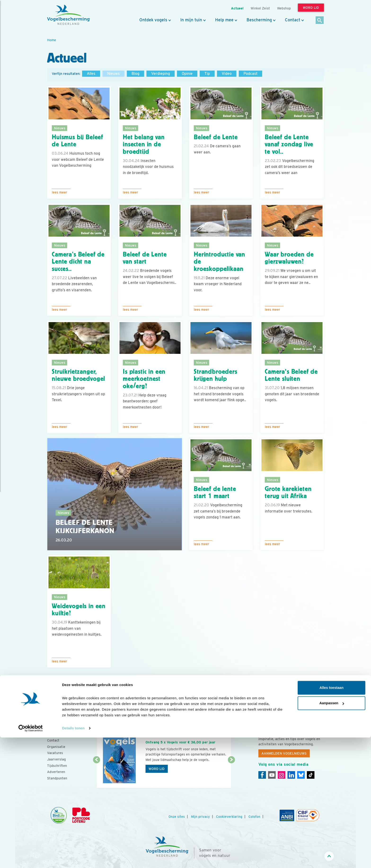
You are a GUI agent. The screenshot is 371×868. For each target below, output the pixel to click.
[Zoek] (320, 20)
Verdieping (161, 74)
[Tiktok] (311, 775)
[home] (68, 15)
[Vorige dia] (96, 774)
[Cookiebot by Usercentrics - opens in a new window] (31, 859)
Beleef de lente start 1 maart (215, 492)
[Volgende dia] (231, 774)
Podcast (250, 74)
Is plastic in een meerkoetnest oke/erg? (144, 379)
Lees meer (60, 192)
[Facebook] (262, 775)
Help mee (224, 20)
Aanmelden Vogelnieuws (284, 753)
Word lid (157, 769)
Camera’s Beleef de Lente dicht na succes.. (78, 262)
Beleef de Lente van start (145, 258)
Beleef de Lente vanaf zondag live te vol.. (289, 144)
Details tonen (73, 859)
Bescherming (259, 20)
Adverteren (56, 772)
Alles (91, 74)
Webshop (284, 8)
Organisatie (56, 747)
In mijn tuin (191, 20)
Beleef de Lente (216, 137)
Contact (293, 20)
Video (227, 74)
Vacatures (55, 753)
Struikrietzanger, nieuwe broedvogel (78, 375)
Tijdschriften (57, 766)
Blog (135, 74)
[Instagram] (282, 775)
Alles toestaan (331, 818)
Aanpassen (332, 834)
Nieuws (113, 74)
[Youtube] (272, 775)
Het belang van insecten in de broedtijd (144, 144)
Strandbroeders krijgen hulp (216, 375)
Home (52, 40)
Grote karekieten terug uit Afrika (288, 492)
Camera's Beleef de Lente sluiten (291, 375)
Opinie (187, 74)
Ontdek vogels (153, 20)
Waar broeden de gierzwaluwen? (289, 258)
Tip (207, 74)
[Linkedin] (291, 775)
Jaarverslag (56, 759)
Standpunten (57, 778)
